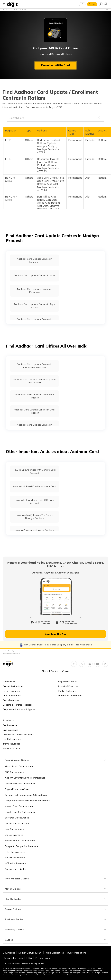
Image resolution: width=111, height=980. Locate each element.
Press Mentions (11, 700)
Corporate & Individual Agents (19, 709)
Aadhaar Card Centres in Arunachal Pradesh (34, 396)
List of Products (11, 691)
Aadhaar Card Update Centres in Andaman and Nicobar (34, 366)
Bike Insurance (10, 730)
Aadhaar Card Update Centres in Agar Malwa (34, 306)
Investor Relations (77, 953)
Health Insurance (12, 739)
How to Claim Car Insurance (19, 806)
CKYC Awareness (12, 696)
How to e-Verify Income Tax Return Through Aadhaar (34, 517)
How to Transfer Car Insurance (20, 812)
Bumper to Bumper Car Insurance (22, 846)
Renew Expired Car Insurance (20, 840)
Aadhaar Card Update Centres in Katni (34, 275)
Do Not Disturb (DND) (30, 953)
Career (66, 671)
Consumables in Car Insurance (20, 783)
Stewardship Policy (13, 958)
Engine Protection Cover (17, 789)
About (45, 671)
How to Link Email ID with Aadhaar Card (34, 486)
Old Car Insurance (14, 835)
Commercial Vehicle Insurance (18, 735)
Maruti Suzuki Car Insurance (19, 766)
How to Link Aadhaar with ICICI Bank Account (34, 502)
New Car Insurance (14, 829)
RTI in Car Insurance (15, 852)
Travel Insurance (12, 744)
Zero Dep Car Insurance (17, 818)
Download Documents (70, 696)
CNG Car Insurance (14, 772)
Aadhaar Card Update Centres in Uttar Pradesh (34, 411)
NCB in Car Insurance (16, 863)
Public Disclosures (68, 691)
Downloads (9, 953)
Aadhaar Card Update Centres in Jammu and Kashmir (34, 381)
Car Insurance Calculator (17, 823)
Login (93, 4)
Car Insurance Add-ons (17, 869)
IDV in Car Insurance (15, 858)
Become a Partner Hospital (17, 705)
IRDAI (29, 958)
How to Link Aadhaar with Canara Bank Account (34, 471)
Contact (55, 671)
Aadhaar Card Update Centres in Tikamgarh (34, 260)
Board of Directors (68, 686)
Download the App (55, 634)
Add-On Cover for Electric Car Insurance (25, 778)
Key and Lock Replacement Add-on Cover (26, 795)
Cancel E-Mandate (13, 686)
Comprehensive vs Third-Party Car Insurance (28, 801)
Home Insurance (11, 748)
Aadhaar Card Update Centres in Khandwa (34, 291)
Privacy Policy (43, 958)
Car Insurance (10, 725)
